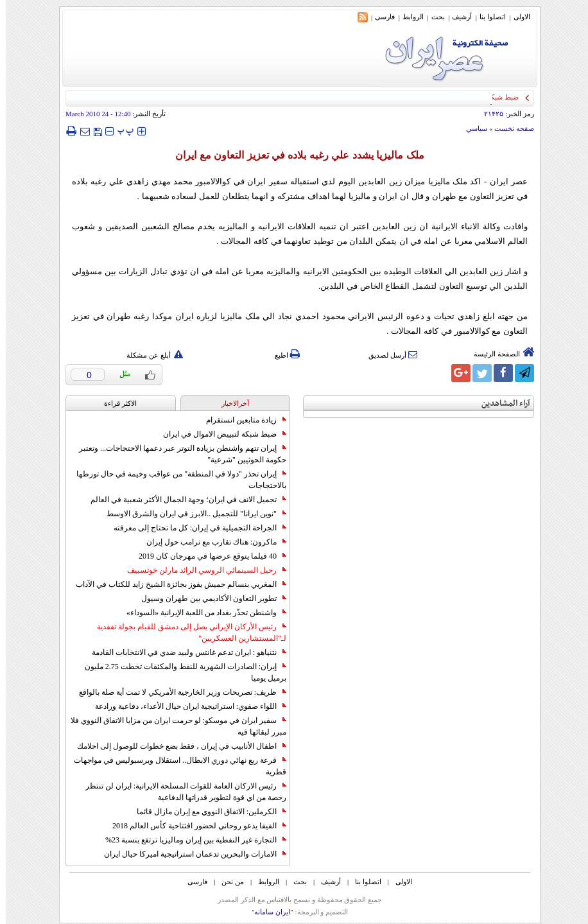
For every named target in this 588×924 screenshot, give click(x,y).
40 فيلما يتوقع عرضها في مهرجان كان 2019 (207, 556)
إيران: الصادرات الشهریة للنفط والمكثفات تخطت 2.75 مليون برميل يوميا (180, 672)
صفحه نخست (508, 128)
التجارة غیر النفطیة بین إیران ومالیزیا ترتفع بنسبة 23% (190, 840)
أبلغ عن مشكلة (149, 355)
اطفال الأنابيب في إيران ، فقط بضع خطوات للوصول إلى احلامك (176, 746)
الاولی (516, 17)
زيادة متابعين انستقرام (240, 420)
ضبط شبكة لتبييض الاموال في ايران (219, 434)
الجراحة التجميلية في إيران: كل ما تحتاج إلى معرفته (194, 528)
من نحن (227, 882)
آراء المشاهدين (500, 404)
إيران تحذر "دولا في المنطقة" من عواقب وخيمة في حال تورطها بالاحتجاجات (176, 480)
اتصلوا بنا (487, 17)
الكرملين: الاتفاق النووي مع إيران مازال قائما (206, 812)
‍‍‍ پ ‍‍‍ (120, 131)
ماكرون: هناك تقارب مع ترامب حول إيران (211, 542)
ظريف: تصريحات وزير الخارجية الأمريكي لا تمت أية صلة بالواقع (177, 692)
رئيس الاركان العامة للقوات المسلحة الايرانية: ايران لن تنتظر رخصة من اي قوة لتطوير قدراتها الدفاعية (180, 792)
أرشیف (456, 17)
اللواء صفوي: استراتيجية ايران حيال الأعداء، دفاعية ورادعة (185, 706)
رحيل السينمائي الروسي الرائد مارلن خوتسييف (201, 570)
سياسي (471, 128)
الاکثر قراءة (115, 403)
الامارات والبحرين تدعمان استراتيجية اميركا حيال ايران (189, 854)
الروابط (407, 17)
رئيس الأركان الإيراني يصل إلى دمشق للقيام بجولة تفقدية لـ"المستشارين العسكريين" (186, 632)
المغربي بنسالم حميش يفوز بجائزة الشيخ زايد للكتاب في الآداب (175, 584)
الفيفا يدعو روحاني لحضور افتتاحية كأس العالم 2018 (194, 826)
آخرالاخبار (229, 403)
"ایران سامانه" (267, 912)
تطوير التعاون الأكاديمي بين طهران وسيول (208, 598)
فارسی (379, 17)
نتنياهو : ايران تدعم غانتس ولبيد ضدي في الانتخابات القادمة (183, 652)
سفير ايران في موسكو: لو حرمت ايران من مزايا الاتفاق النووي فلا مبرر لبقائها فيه (173, 726)
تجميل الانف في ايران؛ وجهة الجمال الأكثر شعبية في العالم (183, 500)
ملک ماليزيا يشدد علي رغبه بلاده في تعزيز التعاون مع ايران (294, 155)
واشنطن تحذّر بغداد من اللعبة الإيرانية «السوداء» (201, 613)
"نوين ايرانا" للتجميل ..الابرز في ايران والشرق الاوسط (191, 514)
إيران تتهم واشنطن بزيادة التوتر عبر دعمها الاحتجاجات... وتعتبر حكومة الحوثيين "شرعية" (177, 454)
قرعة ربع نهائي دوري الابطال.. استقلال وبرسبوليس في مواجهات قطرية (174, 766)
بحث (432, 17)
